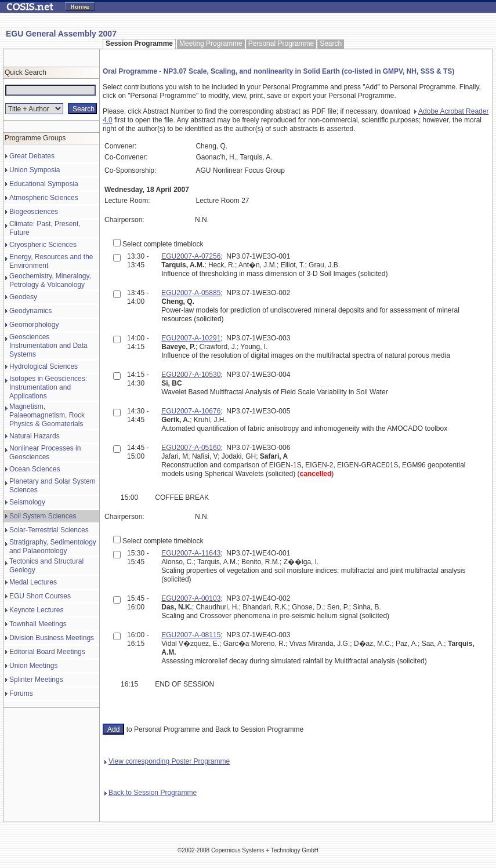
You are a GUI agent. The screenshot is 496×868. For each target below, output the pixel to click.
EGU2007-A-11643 (191, 553)
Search (331, 43)
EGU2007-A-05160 (191, 448)
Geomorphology (34, 325)
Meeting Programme (211, 43)
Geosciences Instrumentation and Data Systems (48, 346)
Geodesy (23, 297)
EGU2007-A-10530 (191, 375)
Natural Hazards (35, 436)
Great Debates (32, 156)
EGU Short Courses (40, 596)
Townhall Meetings (38, 624)
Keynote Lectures (36, 610)
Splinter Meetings (36, 680)
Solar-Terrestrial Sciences (49, 530)
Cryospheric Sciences (43, 245)
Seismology (27, 502)
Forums (21, 693)
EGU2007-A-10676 (191, 411)
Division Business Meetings (52, 638)
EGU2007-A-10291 (191, 338)
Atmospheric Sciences (44, 198)
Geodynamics (30, 311)
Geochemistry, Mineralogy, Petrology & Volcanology (50, 280)
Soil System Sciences (43, 516)
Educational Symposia (44, 184)
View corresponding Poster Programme (167, 761)
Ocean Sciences (35, 469)
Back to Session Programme (151, 793)
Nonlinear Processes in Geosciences (45, 453)
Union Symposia (35, 170)
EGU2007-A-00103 (191, 598)
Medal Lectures (33, 582)
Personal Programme (281, 43)
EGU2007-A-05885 (191, 293)
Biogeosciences (34, 212)
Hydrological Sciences (44, 366)
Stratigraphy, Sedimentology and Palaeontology (53, 546)
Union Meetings (33, 666)
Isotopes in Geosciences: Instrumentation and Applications (48, 387)
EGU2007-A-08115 (191, 635)
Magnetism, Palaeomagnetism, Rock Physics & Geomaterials (47, 415)
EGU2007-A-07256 (191, 256)
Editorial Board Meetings (47, 652)
